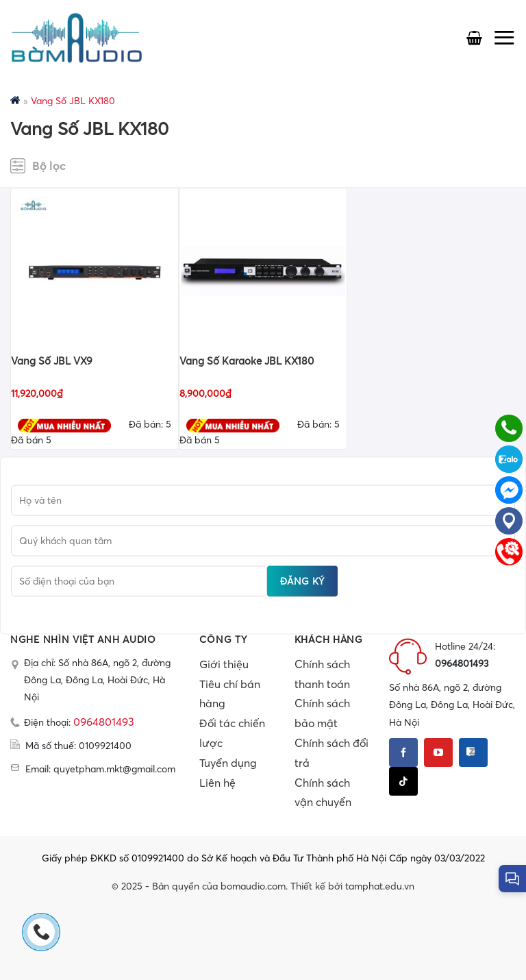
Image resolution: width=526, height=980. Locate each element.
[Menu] (504, 37)
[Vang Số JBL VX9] (95, 271)
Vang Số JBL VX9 (52, 361)
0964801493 (104, 722)
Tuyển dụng (228, 763)
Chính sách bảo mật (322, 713)
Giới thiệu (224, 664)
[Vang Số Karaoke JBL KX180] (263, 271)
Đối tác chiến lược (232, 733)
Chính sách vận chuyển (323, 793)
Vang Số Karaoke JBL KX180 (247, 361)
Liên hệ (217, 783)
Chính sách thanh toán (322, 674)
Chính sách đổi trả (331, 753)
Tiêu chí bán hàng (230, 694)
